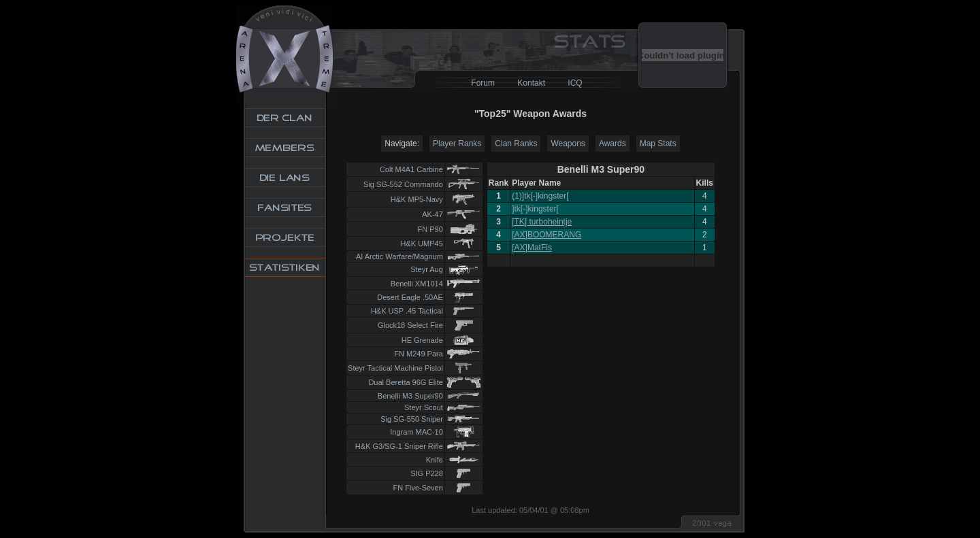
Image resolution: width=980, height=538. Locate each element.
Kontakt (531, 83)
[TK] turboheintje (542, 222)
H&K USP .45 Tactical (407, 311)
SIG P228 (427, 473)
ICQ (575, 83)
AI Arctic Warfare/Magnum (399, 256)
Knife (435, 460)
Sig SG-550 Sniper (412, 419)
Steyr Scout (424, 407)
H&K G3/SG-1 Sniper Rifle (399, 446)
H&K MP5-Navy (417, 199)
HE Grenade (422, 340)
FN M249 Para (419, 354)
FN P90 (430, 229)
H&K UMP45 (422, 243)
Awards (612, 144)
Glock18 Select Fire (410, 325)
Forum (483, 83)
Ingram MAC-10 (416, 432)
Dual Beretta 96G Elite (405, 382)
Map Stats (658, 144)
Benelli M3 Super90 (410, 396)
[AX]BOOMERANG (546, 235)
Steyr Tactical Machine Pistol (395, 368)
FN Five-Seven (418, 488)
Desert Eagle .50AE (410, 297)
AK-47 (432, 214)
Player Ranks (457, 144)
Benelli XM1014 (417, 284)
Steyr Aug (427, 269)
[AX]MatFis (532, 248)
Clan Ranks (516, 144)
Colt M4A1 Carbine (411, 169)
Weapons (568, 144)
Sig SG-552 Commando (403, 184)
